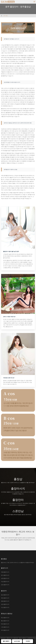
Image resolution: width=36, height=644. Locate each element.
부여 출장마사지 (5, 630)
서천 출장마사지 (5, 627)
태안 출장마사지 (5, 624)
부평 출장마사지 (5, 572)
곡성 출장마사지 (5, 582)
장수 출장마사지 (5, 575)
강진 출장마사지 (5, 585)
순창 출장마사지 (5, 578)
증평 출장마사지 (5, 601)
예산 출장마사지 (5, 618)
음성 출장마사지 (5, 595)
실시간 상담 (17, 641)
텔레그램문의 (6, 641)
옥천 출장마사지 (5, 598)
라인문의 (28, 641)
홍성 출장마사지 (5, 621)
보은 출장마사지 (5, 604)
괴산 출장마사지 (5, 607)
